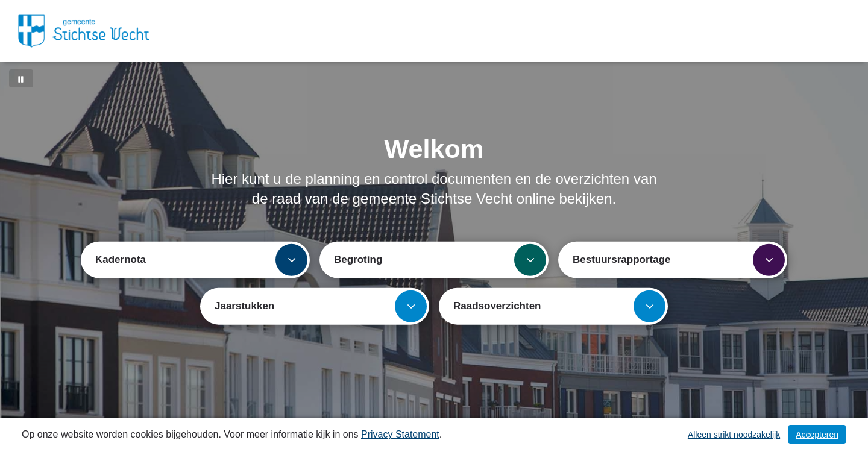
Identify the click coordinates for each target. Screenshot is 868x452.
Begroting (440, 259)
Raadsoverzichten (559, 306)
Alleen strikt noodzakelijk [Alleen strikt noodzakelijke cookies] (734, 435)
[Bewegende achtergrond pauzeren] (21, 78)
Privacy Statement (400, 434)
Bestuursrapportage (679, 259)
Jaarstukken (321, 306)
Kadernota (201, 259)
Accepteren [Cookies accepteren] (817, 435)
